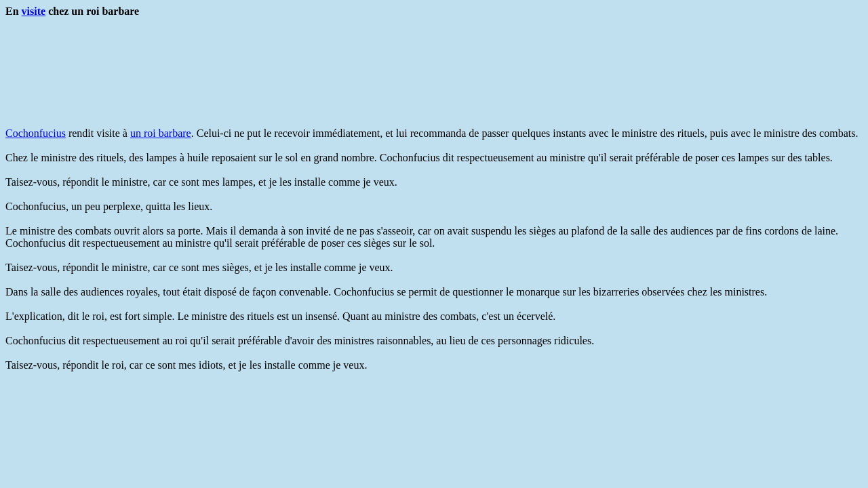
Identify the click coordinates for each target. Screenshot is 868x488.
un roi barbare (161, 133)
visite (34, 11)
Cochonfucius (36, 133)
